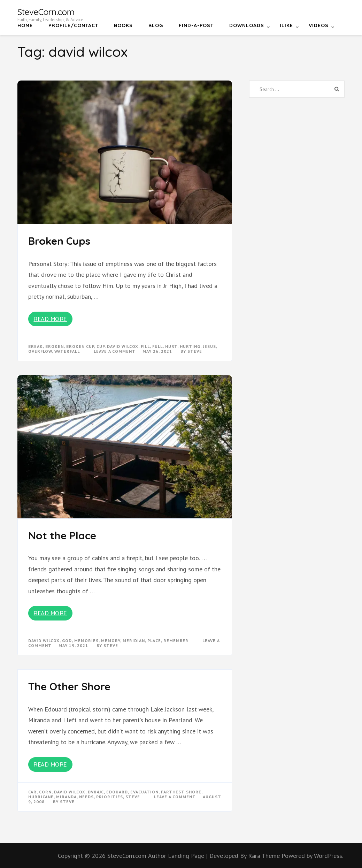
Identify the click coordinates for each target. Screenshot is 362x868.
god (67, 641)
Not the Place (62, 535)
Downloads (247, 25)
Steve (195, 351)
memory (111, 641)
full (157, 346)
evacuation (144, 792)
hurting (190, 346)
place (154, 641)
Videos (319, 25)
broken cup (80, 346)
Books (123, 25)
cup (101, 346)
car (32, 792)
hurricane (41, 797)
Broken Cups (59, 241)
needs (86, 797)
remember (176, 641)
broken (55, 346)
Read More (50, 319)
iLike (286, 25)
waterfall (67, 351)
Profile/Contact (73, 25)
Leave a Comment (115, 351)
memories (86, 641)
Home (25, 25)
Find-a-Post (196, 25)
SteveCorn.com (46, 12)
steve (133, 797)
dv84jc (96, 792)
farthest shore (181, 792)
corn (45, 792)
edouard (117, 792)
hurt (171, 346)
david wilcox (123, 346)
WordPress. (329, 856)
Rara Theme (265, 856)
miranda (66, 797)
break (36, 346)
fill (145, 346)
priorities (110, 797)
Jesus (209, 346)
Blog (156, 25)
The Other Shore (69, 686)
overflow (40, 351)
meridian (134, 641)
